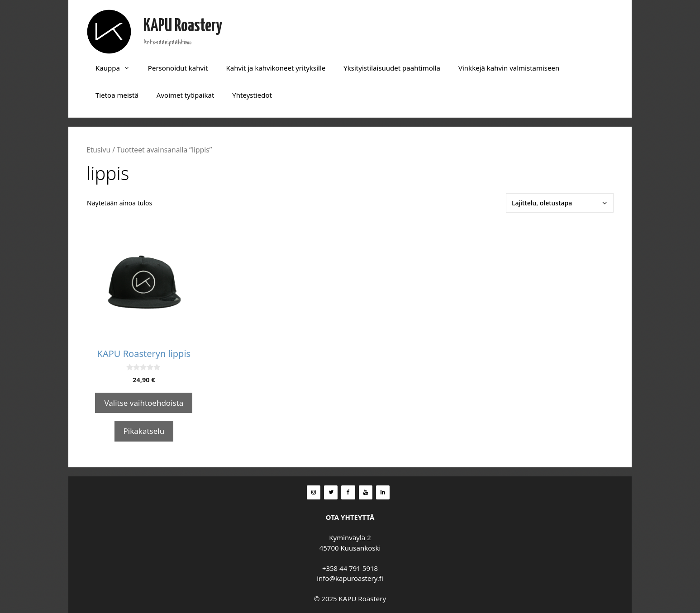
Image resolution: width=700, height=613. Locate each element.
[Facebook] (348, 492)
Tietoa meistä (117, 95)
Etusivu (98, 150)
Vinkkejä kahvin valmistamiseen (509, 68)
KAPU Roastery (183, 26)
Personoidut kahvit (178, 68)
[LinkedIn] (383, 492)
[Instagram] (314, 492)
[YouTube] (366, 492)
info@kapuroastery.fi (350, 578)
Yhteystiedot (252, 95)
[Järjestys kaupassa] (560, 203)
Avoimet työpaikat (185, 95)
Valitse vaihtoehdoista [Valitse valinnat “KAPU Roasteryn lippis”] (144, 403)
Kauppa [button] (117, 68)
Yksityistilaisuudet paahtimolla (392, 68)
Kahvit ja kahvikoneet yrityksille (276, 68)
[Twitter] (331, 492)
